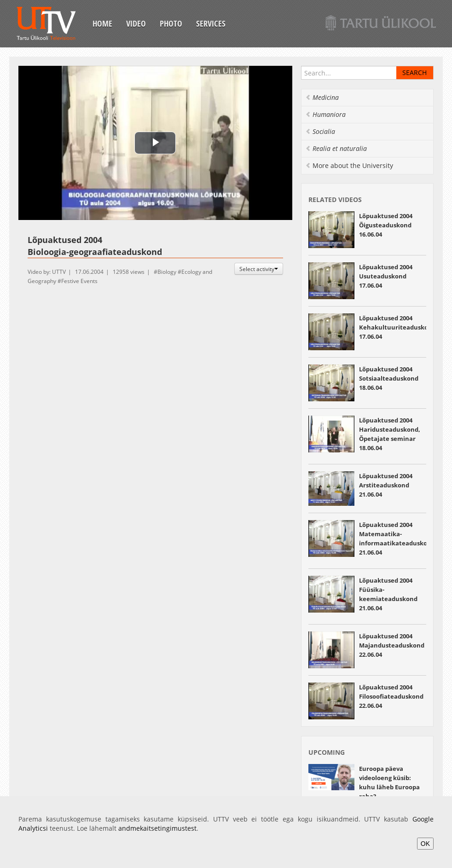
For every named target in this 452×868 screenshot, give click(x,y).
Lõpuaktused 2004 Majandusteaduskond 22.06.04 (392, 645)
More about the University (349, 165)
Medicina (322, 97)
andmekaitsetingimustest (157, 828)
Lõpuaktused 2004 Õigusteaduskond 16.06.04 (386, 225)
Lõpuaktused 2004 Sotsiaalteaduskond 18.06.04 (389, 378)
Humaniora (325, 114)
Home (102, 23)
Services (211, 23)
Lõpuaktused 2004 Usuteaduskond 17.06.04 (386, 276)
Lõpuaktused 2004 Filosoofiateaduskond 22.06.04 (391, 696)
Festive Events (79, 281)
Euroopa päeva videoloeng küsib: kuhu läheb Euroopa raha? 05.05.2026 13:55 (389, 787)
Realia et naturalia (336, 148)
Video (136, 23)
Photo (171, 23)
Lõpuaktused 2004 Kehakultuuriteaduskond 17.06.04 (397, 327)
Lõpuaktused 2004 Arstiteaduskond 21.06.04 (386, 485)
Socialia (320, 131)
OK (425, 844)
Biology (167, 272)
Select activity (259, 269)
